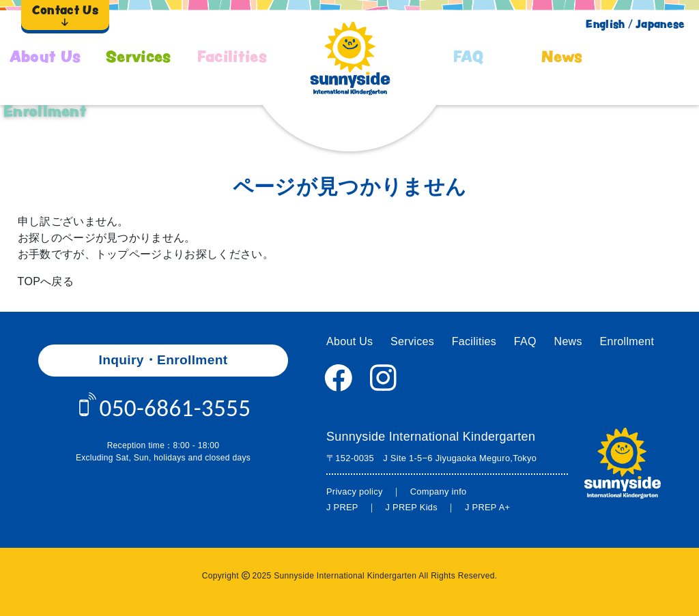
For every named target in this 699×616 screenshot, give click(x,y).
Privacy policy (355, 492)
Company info (439, 492)
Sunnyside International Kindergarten (431, 437)
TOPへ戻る (46, 281)
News (562, 56)
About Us (45, 56)
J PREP (342, 507)
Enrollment (45, 111)
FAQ (469, 56)
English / (609, 24)
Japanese (660, 24)
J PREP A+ (487, 507)
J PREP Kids (411, 507)
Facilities (232, 56)
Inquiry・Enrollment (163, 360)
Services (139, 56)
